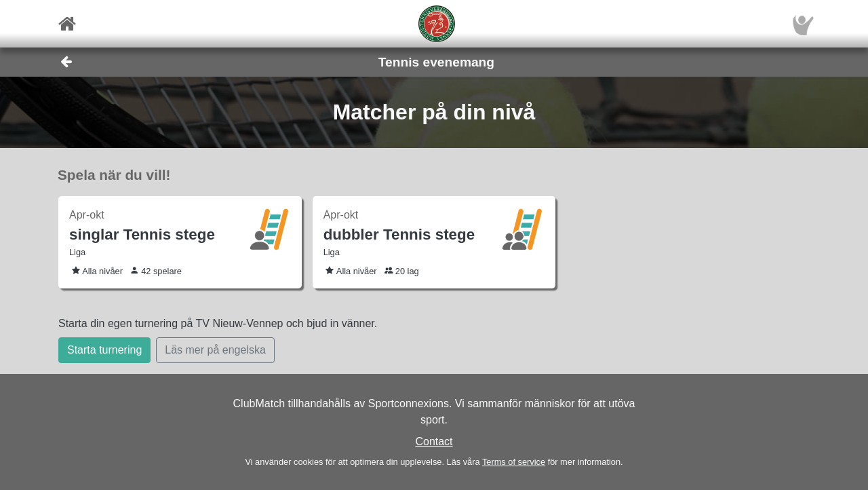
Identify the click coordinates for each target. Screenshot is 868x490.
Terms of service (514, 462)
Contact (434, 441)
